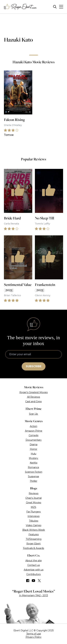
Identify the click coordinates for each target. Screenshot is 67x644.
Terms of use (34, 634)
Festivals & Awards (33, 548)
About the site (34, 561)
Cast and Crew (33, 401)
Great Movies (33, 503)
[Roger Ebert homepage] (20, 7)
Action (33, 426)
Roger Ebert (33, 544)
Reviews (33, 493)
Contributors (33, 574)
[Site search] (55, 7)
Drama (33, 444)
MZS (33, 507)
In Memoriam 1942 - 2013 (33, 595)
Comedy (34, 435)
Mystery (33, 458)
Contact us (34, 565)
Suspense (34, 476)
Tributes (34, 521)
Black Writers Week (34, 530)
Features (34, 534)
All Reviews (33, 397)
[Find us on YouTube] (33, 581)
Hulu (33, 454)
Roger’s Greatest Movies (33, 392)
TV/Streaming (34, 539)
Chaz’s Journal (33, 498)
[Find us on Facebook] (28, 581)
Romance (33, 467)
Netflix (34, 463)
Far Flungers (33, 512)
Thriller (33, 481)
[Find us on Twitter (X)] (39, 581)
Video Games (34, 525)
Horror (33, 449)
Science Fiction (34, 472)
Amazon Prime (34, 431)
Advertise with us (34, 570)
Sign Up (33, 414)
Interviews (33, 516)
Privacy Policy (33, 637)
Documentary (34, 440)
